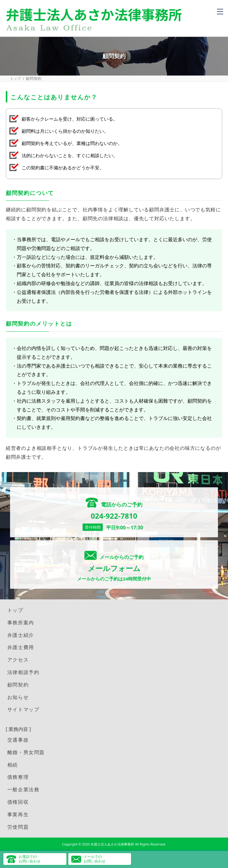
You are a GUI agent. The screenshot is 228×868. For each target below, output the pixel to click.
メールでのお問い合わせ (94, 859)
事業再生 (18, 814)
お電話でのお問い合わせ (30, 859)
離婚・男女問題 (26, 752)
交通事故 (18, 740)
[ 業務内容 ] (18, 729)
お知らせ (18, 697)
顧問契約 (18, 685)
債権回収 (18, 802)
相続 (13, 765)
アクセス (18, 660)
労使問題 (18, 827)
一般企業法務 (23, 789)
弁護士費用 (21, 647)
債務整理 (18, 777)
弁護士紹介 (21, 635)
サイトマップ (23, 709)
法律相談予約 (23, 672)
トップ (16, 78)
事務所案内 (21, 623)
